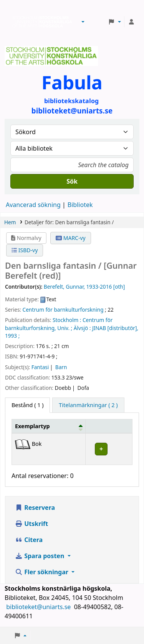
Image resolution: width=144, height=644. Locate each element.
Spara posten (40, 556)
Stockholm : (67, 320)
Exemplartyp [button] (32, 426)
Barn (61, 367)
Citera (29, 540)
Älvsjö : (82, 328)
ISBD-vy (25, 250)
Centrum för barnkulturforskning (63, 310)
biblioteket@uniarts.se (39, 607)
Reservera (35, 508)
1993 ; (12, 336)
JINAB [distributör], (115, 328)
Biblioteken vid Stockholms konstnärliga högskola (40, 22)
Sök (72, 181)
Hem (10, 222)
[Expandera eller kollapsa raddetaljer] (109, 449)
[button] (83, 22)
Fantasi (40, 367)
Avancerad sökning (33, 205)
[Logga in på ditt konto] (131, 22)
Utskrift (31, 524)
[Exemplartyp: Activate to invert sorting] (49, 426)
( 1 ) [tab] (27, 405)
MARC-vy (71, 238)
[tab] (88, 405)
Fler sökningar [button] (42, 572)
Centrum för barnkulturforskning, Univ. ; (59, 324)
